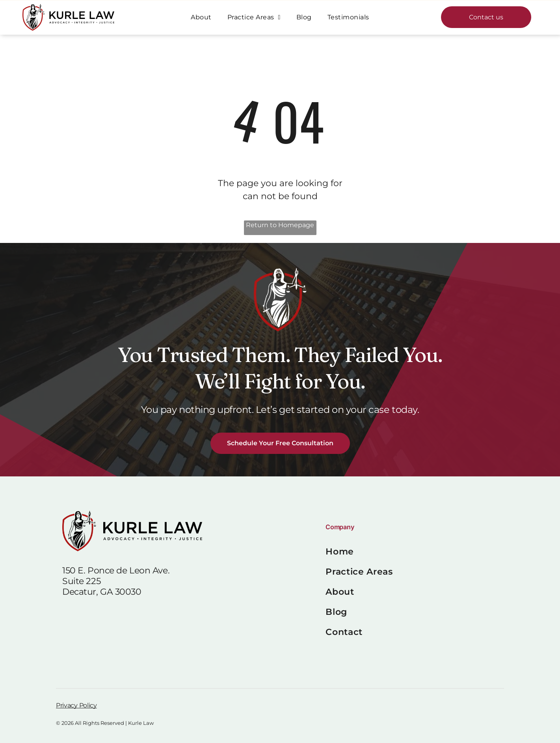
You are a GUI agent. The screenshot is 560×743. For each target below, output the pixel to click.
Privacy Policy (76, 705)
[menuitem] (201, 17)
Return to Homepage (280, 225)
